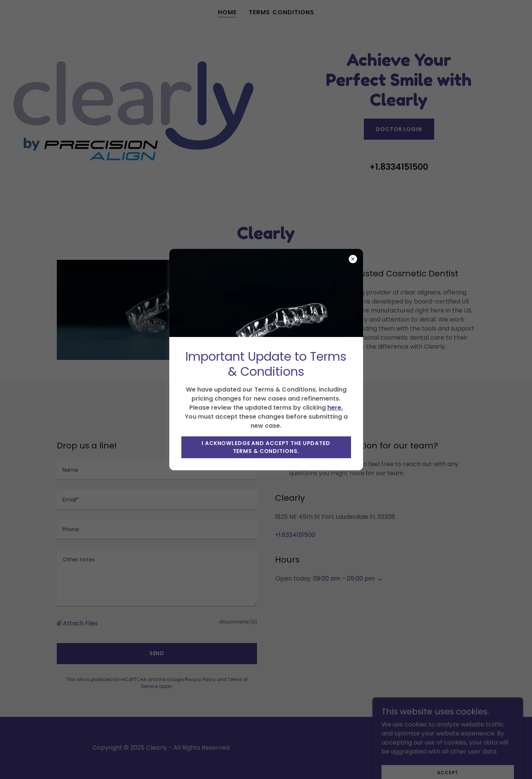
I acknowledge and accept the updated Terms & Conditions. (266, 447)
